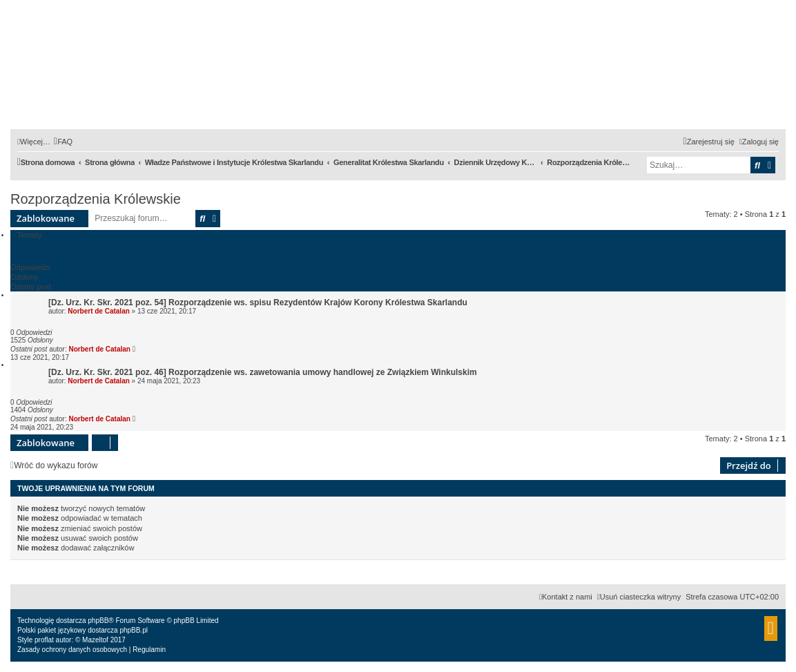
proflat (44, 640)
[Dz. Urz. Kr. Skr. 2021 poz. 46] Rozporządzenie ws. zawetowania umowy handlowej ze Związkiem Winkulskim (263, 372)
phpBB (98, 621)
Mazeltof (95, 640)
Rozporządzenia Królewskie (96, 199)
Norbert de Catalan (98, 311)
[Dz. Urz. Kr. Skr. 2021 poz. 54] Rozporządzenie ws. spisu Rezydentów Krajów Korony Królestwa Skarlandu (258, 303)
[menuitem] (63, 142)
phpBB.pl (134, 630)
